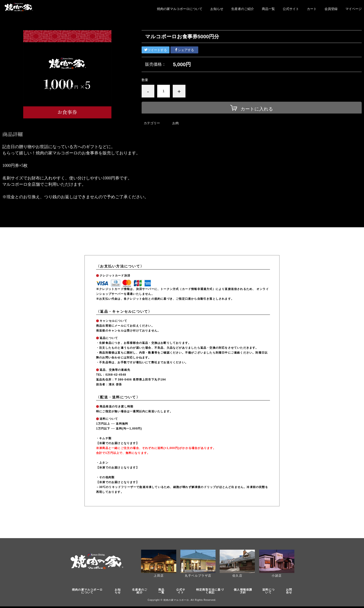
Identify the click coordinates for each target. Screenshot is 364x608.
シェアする (184, 50)
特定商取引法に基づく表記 (210, 592)
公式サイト (291, 9)
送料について (270, 592)
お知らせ (217, 9)
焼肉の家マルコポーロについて (180, 9)
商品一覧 (268, 9)
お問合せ (290, 592)
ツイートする (156, 50)
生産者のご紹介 (243, 9)
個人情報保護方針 (245, 592)
